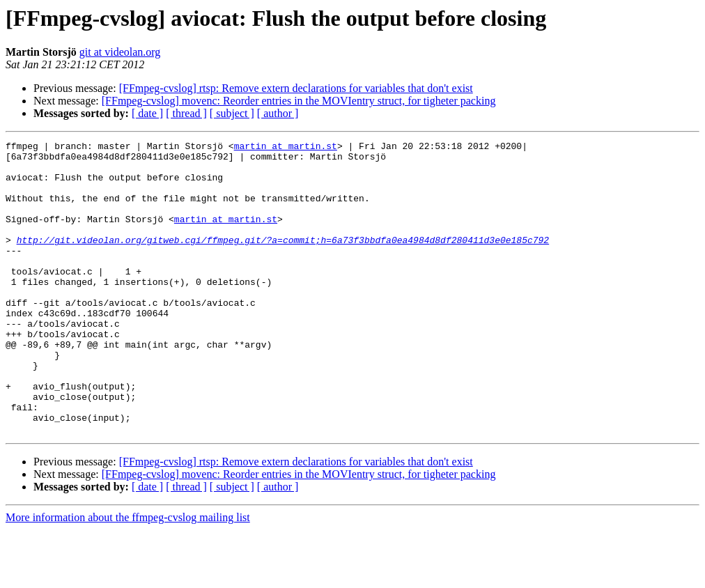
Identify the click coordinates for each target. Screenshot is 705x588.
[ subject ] (232, 113)
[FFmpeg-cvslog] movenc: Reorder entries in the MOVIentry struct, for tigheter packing (299, 101)
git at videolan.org (120, 52)
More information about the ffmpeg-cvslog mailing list (128, 576)
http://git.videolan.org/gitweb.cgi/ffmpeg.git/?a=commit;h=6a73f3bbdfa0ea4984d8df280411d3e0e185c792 (283, 261)
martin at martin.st (286, 148)
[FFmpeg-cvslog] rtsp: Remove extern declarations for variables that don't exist (296, 88)
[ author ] (278, 113)
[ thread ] (186, 113)
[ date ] (147, 113)
